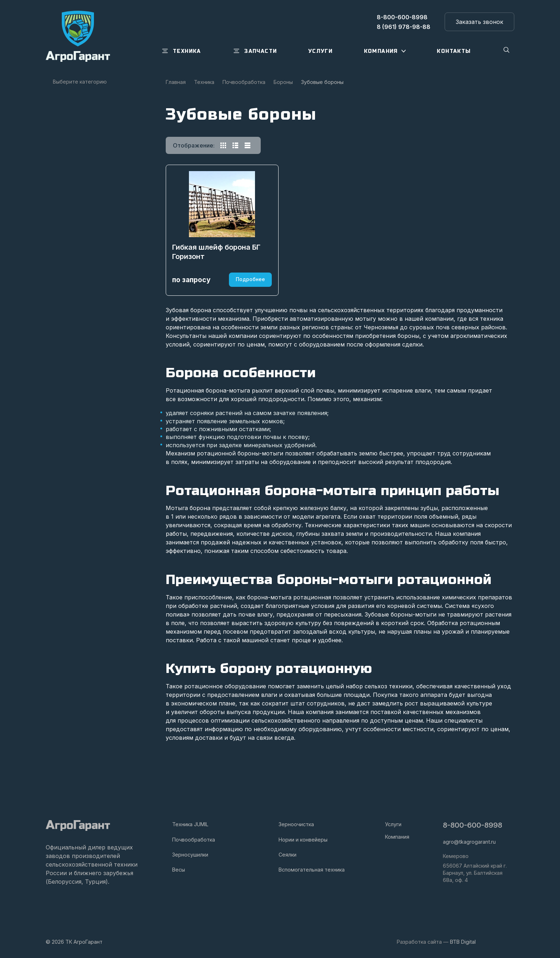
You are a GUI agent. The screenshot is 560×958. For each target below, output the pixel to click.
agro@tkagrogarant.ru (469, 842)
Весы (179, 870)
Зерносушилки (190, 855)
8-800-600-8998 (473, 826)
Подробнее (249, 309)
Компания (397, 837)
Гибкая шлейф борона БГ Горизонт (217, 281)
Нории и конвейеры (303, 840)
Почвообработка (194, 840)
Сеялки (287, 855)
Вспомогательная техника (312, 870)
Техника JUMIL (190, 825)
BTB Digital (463, 942)
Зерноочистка (296, 825)
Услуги (393, 825)
